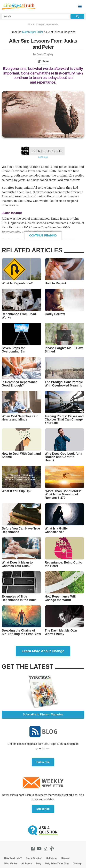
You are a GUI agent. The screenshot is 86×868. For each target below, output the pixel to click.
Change (40, 24)
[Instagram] (46, 849)
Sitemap (77, 863)
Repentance (52, 24)
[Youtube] (40, 849)
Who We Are (11, 863)
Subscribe (43, 762)
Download (43, 157)
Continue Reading (43, 236)
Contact (65, 858)
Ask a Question (34, 858)
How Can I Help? (13, 858)
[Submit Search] (77, 16)
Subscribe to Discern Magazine (43, 714)
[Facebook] (33, 849)
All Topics (27, 863)
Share (43, 61)
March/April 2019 (32, 32)
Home (31, 24)
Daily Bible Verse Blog (57, 863)
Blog (39, 863)
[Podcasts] (52, 849)
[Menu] (80, 7)
